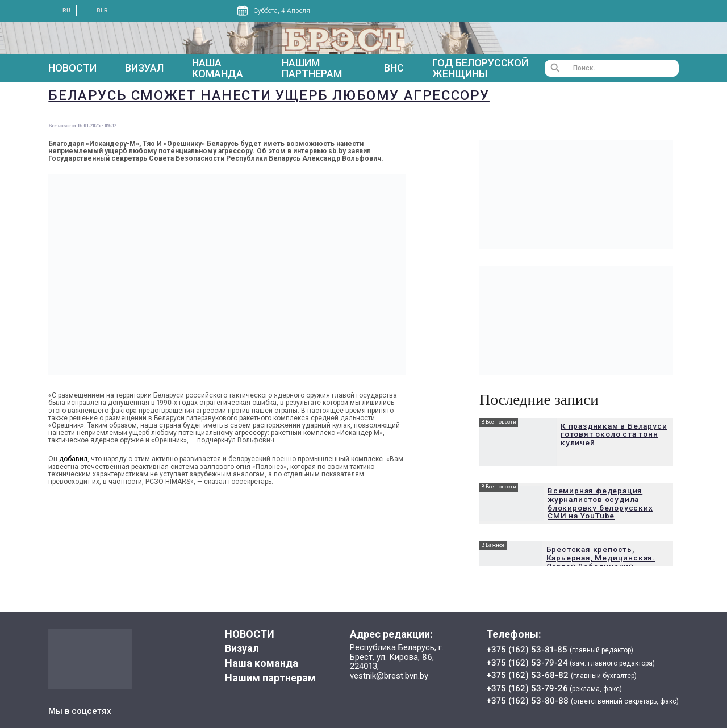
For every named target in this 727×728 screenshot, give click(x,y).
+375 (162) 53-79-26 (527, 688)
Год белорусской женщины (480, 68)
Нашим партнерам (312, 68)
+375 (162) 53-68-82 (528, 675)
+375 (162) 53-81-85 (528, 650)
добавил (73, 459)
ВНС (394, 68)
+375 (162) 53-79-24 (527, 663)
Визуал (144, 68)
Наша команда (218, 68)
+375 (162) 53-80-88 (528, 701)
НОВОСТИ (72, 68)
